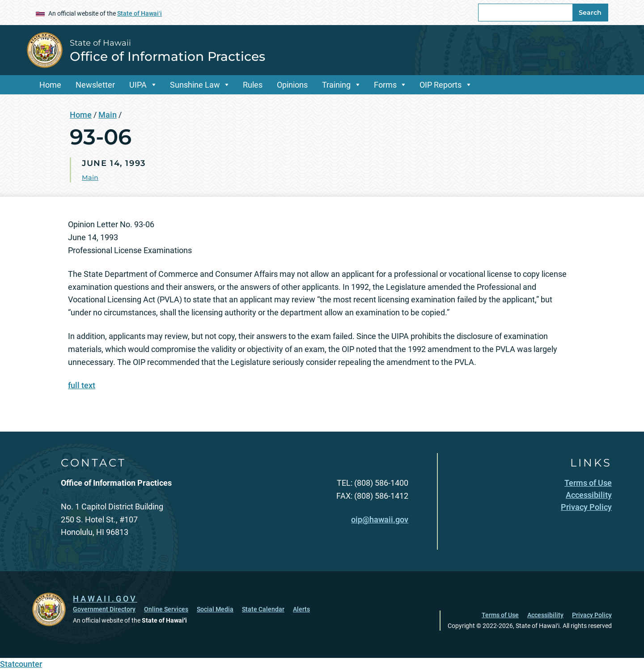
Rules (253, 85)
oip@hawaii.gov (380, 519)
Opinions (292, 85)
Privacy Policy (592, 615)
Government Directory (104, 609)
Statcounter (21, 664)
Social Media (215, 609)
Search (590, 13)
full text (82, 385)
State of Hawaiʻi (140, 13)
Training (336, 85)
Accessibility (545, 615)
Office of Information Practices (167, 56)
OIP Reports (441, 85)
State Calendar (263, 609)
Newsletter (95, 85)
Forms (385, 85)
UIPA (138, 85)
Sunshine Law (195, 85)
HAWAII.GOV (105, 599)
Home (50, 85)
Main (108, 115)
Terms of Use (500, 615)
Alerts (301, 609)
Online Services (166, 609)
